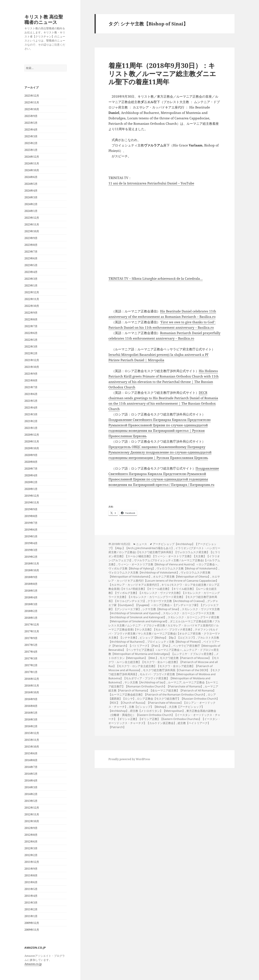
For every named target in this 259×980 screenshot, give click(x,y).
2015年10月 (32, 747)
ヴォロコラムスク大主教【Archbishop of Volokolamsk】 (144, 572)
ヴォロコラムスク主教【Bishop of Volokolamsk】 (188, 568)
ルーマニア (175, 682)
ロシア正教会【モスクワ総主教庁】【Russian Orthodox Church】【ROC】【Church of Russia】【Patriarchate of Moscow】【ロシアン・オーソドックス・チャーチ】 (164, 703)
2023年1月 (31, 285)
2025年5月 (31, 123)
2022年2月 (31, 353)
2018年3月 (31, 604)
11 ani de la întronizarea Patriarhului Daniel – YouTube (151, 183)
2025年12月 (32, 96)
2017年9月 (31, 638)
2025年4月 (31, 130)
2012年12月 (32, 808)
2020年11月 (32, 441)
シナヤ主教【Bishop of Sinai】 (161, 609)
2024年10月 (32, 170)
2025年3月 (31, 136)
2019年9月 (31, 509)
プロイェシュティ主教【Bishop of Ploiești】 (175, 642)
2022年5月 (31, 340)
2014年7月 (31, 767)
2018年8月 (31, 584)
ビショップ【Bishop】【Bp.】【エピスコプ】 (168, 638)
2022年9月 (31, 313)
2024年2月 (31, 204)
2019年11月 (32, 502)
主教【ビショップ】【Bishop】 (148, 707)
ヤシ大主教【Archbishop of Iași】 (146, 682)
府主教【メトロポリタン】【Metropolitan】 (158, 711)
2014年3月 (31, 787)
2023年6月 (31, 258)
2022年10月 (32, 306)
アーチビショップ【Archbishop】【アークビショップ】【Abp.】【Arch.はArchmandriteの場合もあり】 (162, 546)
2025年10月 (32, 109)
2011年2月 (31, 909)
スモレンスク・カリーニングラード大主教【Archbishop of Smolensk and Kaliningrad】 (161, 615)
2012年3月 (31, 848)
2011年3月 (31, 903)
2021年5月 (31, 401)
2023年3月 (31, 279)
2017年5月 (31, 645)
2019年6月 (31, 530)
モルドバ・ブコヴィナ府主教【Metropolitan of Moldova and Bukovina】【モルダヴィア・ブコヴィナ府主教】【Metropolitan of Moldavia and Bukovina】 (162, 678)
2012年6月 (31, 842)
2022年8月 (31, 319)
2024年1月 (31, 211)
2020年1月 (31, 489)
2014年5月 (31, 774)
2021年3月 (31, 414)
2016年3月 (31, 719)
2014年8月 (31, 760)
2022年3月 (31, 347)
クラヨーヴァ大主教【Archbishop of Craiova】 (177, 601)
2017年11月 (32, 631)
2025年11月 (32, 102)
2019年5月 (31, 536)
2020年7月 (31, 469)
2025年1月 (31, 150)
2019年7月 (31, 523)
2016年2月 (31, 726)
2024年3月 (31, 197)
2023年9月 (31, 238)
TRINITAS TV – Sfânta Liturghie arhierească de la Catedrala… (156, 279)
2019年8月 (31, 516)
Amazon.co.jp (33, 964)
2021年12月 (32, 360)
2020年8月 (31, 462)
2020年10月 (32, 448)
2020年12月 (32, 435)
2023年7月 (31, 252)
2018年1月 (31, 618)
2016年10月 (32, 692)
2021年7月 (31, 387)
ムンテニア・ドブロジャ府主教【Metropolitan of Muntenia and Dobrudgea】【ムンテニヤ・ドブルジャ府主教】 (164, 652)
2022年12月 (32, 292)
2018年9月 (31, 577)
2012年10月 (32, 821)
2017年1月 (31, 672)
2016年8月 (31, 706)
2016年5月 (31, 713)
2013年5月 (31, 801)
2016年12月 (32, 679)
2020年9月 (31, 455)
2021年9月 (31, 374)
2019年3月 (31, 550)
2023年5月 (31, 265)
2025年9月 (31, 116)
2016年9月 (31, 699)
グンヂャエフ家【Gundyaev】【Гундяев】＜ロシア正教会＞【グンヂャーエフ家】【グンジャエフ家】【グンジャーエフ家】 (164, 605)
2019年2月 (31, 557)
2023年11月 (32, 224)
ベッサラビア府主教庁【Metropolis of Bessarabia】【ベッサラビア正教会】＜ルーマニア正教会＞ (164, 648)
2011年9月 (31, 869)
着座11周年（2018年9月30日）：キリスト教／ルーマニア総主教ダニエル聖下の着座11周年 (162, 73)
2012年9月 (31, 828)
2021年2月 (31, 421)
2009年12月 (32, 923)
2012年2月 (31, 855)
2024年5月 (31, 184)
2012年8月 (31, 835)
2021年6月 (31, 394)
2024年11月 (32, 163)
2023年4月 (31, 272)
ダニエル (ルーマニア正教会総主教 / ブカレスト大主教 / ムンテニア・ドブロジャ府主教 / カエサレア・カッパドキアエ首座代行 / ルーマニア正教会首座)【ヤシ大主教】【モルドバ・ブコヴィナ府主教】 (164, 625)
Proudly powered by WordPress (129, 759)
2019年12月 (32, 496)
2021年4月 (31, 408)
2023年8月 (31, 245)
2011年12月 (32, 862)
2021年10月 (32, 367)
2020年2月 (31, 482)
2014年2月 (31, 794)
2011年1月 (31, 916)
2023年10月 (32, 231)
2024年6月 (31, 177)
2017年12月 (32, 625)
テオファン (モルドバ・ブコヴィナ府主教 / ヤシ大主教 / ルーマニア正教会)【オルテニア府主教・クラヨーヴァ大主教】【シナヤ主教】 (164, 633)
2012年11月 (32, 814)
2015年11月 (32, 740)
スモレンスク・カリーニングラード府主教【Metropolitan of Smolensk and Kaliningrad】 (164, 619)
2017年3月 (31, 658)
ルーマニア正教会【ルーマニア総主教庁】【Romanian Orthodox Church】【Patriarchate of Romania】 (163, 684)
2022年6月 (31, 333)
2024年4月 (31, 191)
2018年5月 (31, 591)
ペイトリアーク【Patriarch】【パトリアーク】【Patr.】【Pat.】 (164, 644)
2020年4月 (31, 475)
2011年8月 (31, 875)
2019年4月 (31, 543)
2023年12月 (32, 218)
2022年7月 (31, 326)
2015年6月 (31, 753)
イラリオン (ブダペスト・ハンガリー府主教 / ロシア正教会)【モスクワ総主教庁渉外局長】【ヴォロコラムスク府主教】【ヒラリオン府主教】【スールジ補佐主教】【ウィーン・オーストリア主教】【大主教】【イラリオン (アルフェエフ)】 (164, 554)
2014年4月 (31, 780)
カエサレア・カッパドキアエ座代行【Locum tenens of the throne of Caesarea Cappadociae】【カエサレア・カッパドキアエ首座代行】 (164, 581)
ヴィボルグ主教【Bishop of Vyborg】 (132, 568)
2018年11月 (32, 563)
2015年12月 (32, 733)
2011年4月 (31, 896)
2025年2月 (31, 143)
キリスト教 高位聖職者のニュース (44, 19)
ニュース (142, 544)
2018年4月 (31, 597)
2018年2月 (31, 611)
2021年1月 (31, 428)
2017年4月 (31, 652)
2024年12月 (32, 157)
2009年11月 (32, 930)
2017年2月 (31, 665)
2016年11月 (32, 686)
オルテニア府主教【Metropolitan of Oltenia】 (182, 577)
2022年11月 (32, 299)
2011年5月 (31, 889)
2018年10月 (32, 570)
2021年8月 (31, 380)
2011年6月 (31, 882)
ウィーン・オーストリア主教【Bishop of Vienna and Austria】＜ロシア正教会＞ (168, 564)
